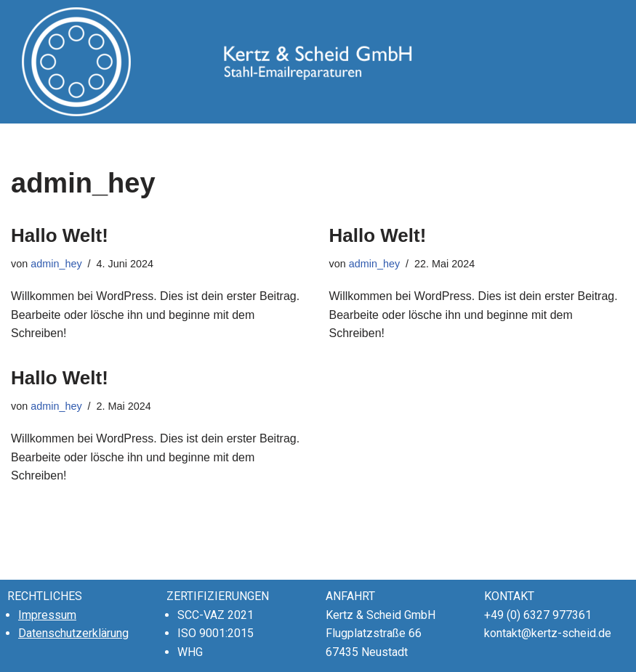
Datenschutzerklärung (73, 633)
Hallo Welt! (60, 235)
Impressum (47, 615)
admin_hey (56, 264)
